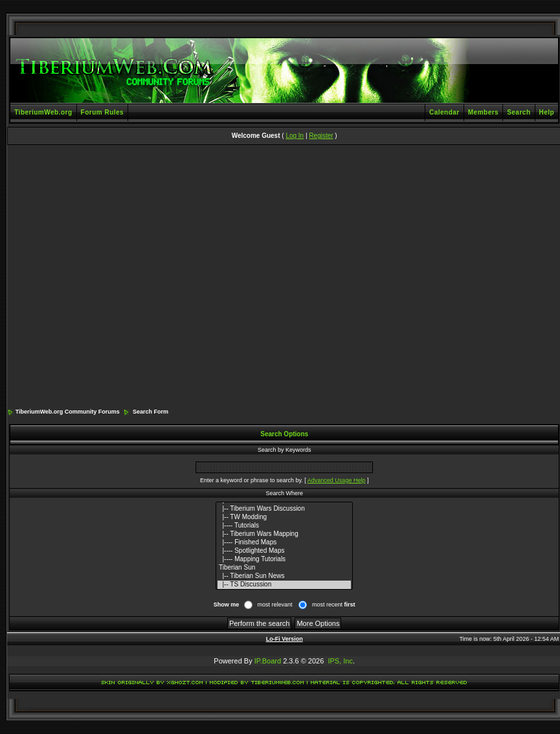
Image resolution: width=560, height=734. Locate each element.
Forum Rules (103, 112)
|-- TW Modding (284, 517)
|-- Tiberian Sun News (284, 576)
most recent (334, 605)
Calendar (444, 112)
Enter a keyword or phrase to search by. (252, 480)
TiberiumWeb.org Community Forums (68, 412)
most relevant (274, 605)
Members (483, 112)
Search (519, 112)
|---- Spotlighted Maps (284, 551)
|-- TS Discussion (284, 585)
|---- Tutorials (284, 526)
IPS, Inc (340, 661)
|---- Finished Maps (284, 543)
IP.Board (268, 661)
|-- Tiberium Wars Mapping (284, 534)
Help (547, 112)
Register (321, 136)
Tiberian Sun (284, 568)
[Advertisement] (125, 277)
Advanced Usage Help (337, 480)
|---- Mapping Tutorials (284, 560)
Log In (295, 136)
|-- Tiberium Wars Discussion (284, 509)
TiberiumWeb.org (43, 112)
